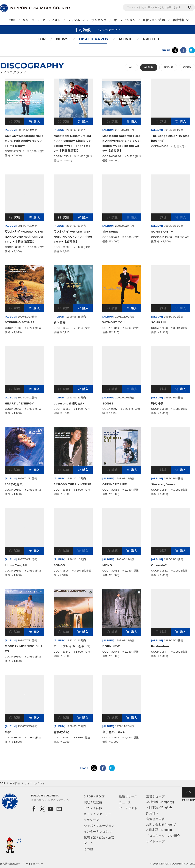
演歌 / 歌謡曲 (93, 802)
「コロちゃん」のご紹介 (163, 836)
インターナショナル (98, 831)
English (167, 807)
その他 (88, 849)
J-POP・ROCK (95, 796)
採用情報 (152, 813)
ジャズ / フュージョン (99, 826)
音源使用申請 (156, 819)
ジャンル (74, 20)
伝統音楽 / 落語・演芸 (99, 837)
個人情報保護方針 (10, 864)
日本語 (154, 807)
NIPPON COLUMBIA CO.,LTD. (35, 8)
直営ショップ (152, 20)
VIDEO (187, 67)
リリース (29, 20)
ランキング (99, 20)
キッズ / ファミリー (98, 814)
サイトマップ (156, 841)
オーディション (125, 20)
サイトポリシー (34, 864)
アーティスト (51, 20)
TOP (12, 20)
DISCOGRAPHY (94, 39)
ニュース (125, 802)
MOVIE (126, 39)
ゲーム (88, 843)
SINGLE (168, 67)
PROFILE (152, 39)
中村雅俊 (15, 783)
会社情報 (179, 20)
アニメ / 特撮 (93, 808)
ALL (132, 67)
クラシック (92, 820)
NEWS (62, 39)
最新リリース (128, 796)
